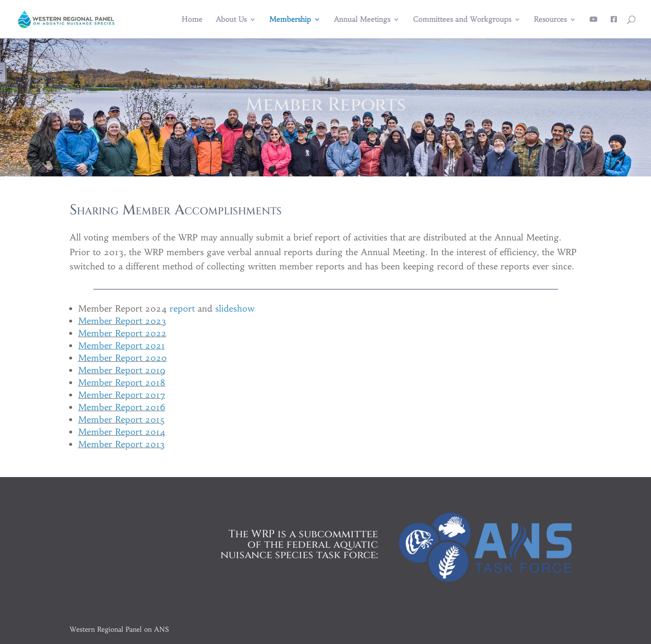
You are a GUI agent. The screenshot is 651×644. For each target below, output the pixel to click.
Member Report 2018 (122, 382)
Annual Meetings (362, 20)
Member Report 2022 (122, 333)
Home (192, 20)
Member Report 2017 (122, 395)
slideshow (235, 308)
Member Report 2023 (122, 321)
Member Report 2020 (123, 358)
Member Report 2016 (122, 407)
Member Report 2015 (122, 419)
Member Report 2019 (122, 370)
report (182, 308)
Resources (550, 20)
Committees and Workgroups (462, 20)
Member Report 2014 (122, 432)
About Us (231, 20)
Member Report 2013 (122, 444)
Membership (290, 20)
